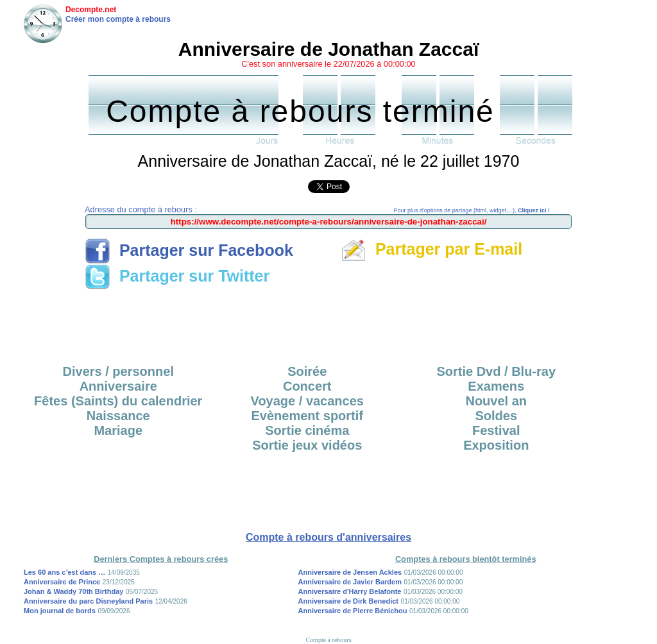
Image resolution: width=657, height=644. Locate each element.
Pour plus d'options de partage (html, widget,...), (472, 210)
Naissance (118, 416)
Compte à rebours (328, 640)
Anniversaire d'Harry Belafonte (350, 591)
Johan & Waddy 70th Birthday (73, 591)
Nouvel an (496, 401)
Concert (307, 386)
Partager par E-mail (431, 249)
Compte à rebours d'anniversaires (328, 537)
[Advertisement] (328, 323)
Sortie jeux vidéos (307, 445)
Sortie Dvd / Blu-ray (496, 371)
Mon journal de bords (60, 611)
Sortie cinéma (307, 430)
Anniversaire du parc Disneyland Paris (88, 601)
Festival (496, 430)
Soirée (307, 371)
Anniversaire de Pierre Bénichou (353, 611)
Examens (496, 386)
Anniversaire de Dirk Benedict (349, 601)
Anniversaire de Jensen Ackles (350, 572)
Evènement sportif (307, 416)
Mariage (118, 430)
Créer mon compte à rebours (118, 19)
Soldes (496, 416)
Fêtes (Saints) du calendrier (118, 401)
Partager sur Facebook (189, 250)
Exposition (496, 445)
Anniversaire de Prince (62, 582)
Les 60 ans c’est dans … (64, 572)
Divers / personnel (118, 371)
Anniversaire (118, 386)
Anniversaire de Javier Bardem (350, 582)
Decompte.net (91, 10)
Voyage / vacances (307, 401)
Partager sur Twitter (177, 276)
